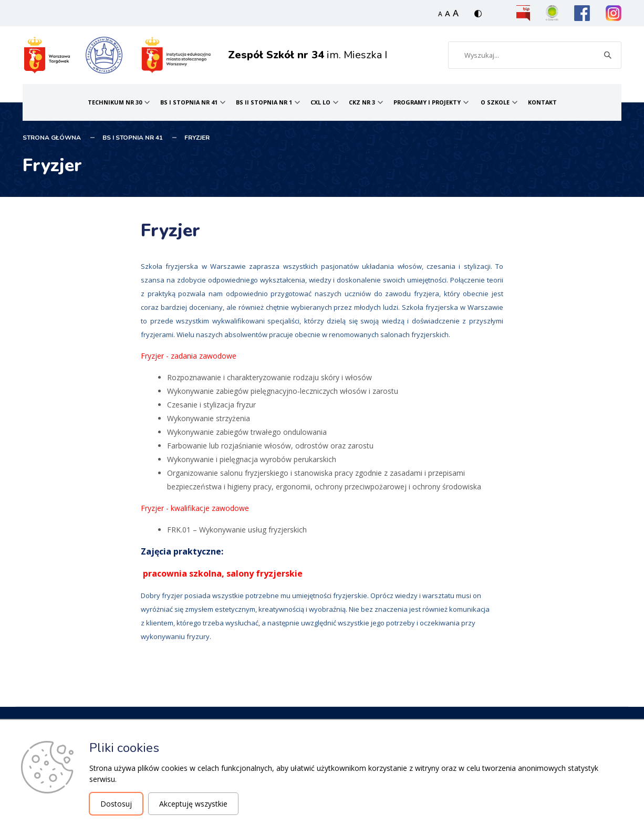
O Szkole (495, 102)
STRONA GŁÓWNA (52, 138)
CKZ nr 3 (362, 102)
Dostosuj (116, 804)
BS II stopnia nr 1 (264, 102)
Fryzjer (197, 138)
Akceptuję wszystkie (193, 804)
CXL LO (320, 102)
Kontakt (542, 102)
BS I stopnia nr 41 (189, 102)
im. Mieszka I (308, 55)
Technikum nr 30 (115, 102)
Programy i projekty (427, 102)
